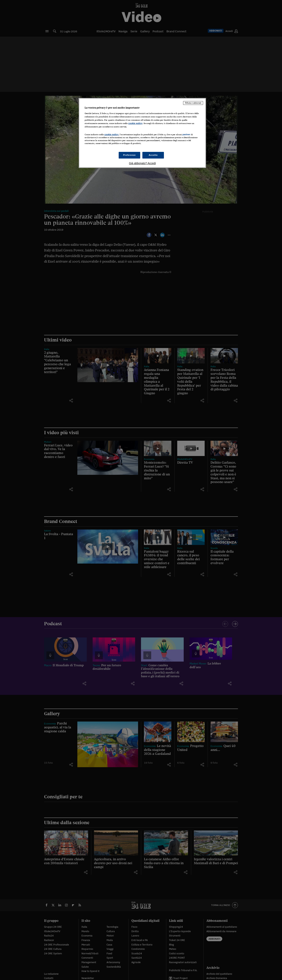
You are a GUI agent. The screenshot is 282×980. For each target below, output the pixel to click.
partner (186, 134)
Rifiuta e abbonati (193, 103)
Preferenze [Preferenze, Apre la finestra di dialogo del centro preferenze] (129, 155)
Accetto (153, 155)
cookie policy (135, 123)
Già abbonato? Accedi (142, 163)
